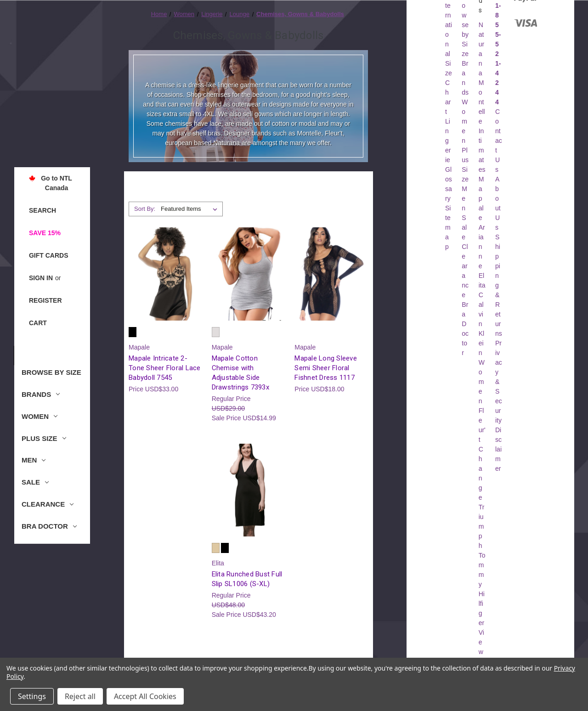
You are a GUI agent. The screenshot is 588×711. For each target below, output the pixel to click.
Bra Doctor (49, 526)
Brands (41, 394)
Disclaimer (498, 449)
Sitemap (448, 227)
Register (45, 300)
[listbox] (191, 209)
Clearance (48, 504)
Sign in (41, 278)
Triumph (482, 526)
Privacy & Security (499, 382)
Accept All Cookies (145, 696)
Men (34, 460)
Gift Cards (49, 255)
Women (40, 416)
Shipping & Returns (499, 285)
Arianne (482, 247)
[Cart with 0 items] (38, 323)
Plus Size (44, 438)
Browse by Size (51, 372)
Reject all (80, 696)
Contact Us (499, 141)
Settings (32, 696)
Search (42, 210)
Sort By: (145, 209)
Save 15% (45, 233)
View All (481, 652)
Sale (35, 482)
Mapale (481, 198)
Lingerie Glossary (449, 160)
